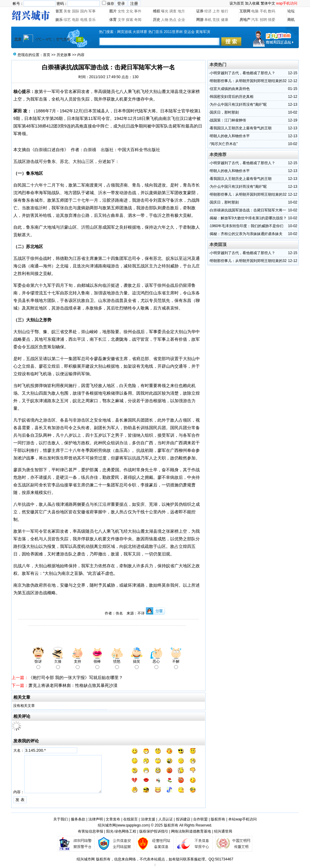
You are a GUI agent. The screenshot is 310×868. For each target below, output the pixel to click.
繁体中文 (268, 3)
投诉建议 (183, 819)
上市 (216, 11)
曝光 (165, 11)
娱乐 (59, 20)
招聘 (263, 20)
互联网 (245, 11)
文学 (121, 20)
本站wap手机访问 (242, 819)
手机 (263, 11)
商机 (291, 20)
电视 (84, 20)
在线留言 (130, 819)
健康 (225, 20)
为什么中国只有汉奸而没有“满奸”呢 (238, 104)
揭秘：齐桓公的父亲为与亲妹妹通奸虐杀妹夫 (246, 234)
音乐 (92, 20)
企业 (181, 20)
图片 (113, 11)
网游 (200, 20)
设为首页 (237, 3)
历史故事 (64, 55)
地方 (181, 11)
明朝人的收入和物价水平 (230, 136)
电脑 (255, 11)
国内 (84, 11)
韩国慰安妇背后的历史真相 (232, 97)
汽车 (255, 20)
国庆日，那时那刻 (224, 112)
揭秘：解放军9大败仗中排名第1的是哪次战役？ (248, 218)
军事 (92, 11)
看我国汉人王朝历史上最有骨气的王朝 (241, 128)
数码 (272, 11)
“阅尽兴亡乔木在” (224, 144)
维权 (157, 11)
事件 (138, 11)
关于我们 (61, 819)
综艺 (67, 20)
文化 (130, 11)
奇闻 (138, 20)
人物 (165, 20)
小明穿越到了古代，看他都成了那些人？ (242, 73)
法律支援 (148, 819)
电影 (76, 20)
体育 (113, 20)
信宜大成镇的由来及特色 (230, 89)
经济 (208, 11)
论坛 (291, 11)
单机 (208, 20)
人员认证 (166, 819)
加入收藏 (252, 3)
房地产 (245, 20)
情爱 (272, 20)
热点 (173, 20)
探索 (130, 20)
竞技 (216, 20)
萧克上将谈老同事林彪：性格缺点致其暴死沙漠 (73, 685)
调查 (173, 11)
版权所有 (218, 819)
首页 (59, 11)
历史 (157, 20)
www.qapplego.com (133, 825)
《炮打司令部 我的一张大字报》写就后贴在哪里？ (76, 678)
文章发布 (113, 819)
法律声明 (96, 819)
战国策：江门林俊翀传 (228, 120)
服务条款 (78, 819)
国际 (76, 11)
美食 (67, 11)
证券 (200, 11)
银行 (225, 11)
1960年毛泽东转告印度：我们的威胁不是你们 (247, 226)
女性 (121, 11)
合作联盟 (200, 819)
